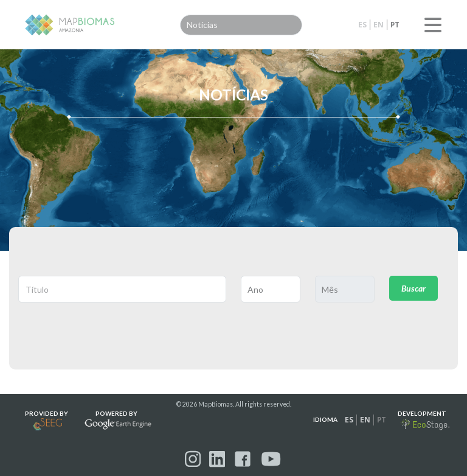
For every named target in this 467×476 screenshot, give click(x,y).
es (362, 25)
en (379, 25)
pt (395, 25)
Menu (433, 25)
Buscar (413, 288)
